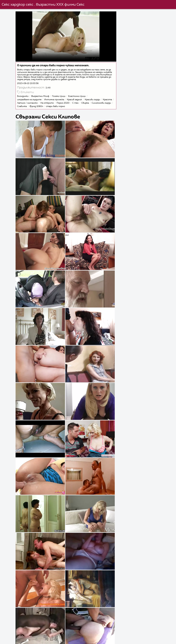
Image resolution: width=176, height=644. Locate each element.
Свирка (97, 103)
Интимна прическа (54, 99)
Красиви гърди (93, 99)
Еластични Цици (77, 96)
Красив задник (75, 99)
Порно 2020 (75, 103)
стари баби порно (78, 106)
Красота (22, 103)
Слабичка (44, 106)
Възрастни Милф (41, 96)
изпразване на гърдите (30, 99)
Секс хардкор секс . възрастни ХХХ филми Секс (43, 5)
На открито (59, 103)
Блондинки (23, 96)
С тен (88, 103)
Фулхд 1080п (59, 106)
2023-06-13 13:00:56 (28, 83)
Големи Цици (59, 96)
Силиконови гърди (27, 106)
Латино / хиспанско (40, 103)
